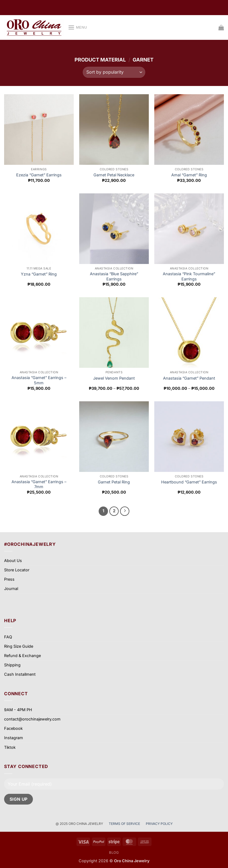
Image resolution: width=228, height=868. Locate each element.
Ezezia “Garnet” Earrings (39, 175)
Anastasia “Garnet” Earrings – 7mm (39, 484)
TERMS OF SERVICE (125, 824)
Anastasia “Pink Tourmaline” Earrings (189, 276)
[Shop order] (114, 72)
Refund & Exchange (22, 656)
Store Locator (17, 570)
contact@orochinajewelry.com (32, 719)
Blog (114, 852)
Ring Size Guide (19, 646)
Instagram (14, 738)
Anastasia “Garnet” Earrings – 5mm (39, 380)
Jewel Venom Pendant (114, 378)
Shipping (12, 665)
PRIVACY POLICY (159, 824)
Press (9, 579)
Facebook (13, 728)
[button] (78, 27)
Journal (11, 589)
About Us (13, 560)
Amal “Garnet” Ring (189, 175)
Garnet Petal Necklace (114, 175)
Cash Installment (20, 674)
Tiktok (10, 747)
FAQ (8, 637)
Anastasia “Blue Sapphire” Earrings (114, 276)
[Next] (125, 511)
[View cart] (221, 27)
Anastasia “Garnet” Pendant (189, 378)
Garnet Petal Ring (114, 482)
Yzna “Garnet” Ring (39, 274)
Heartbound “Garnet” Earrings (189, 482)
